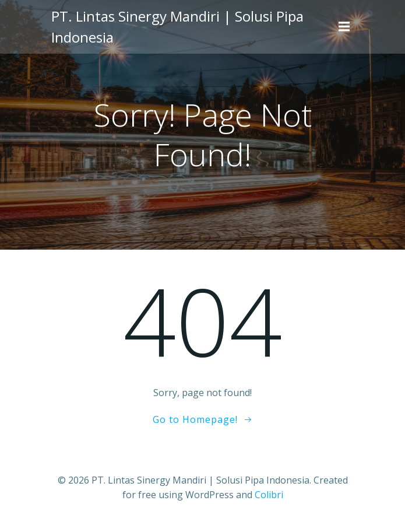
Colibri (269, 495)
